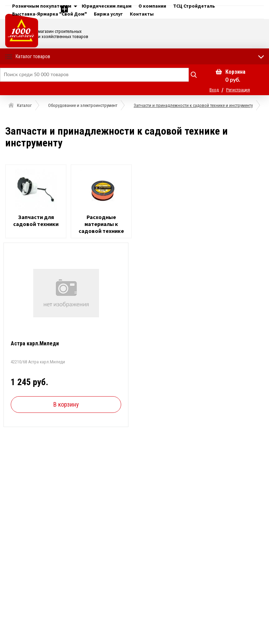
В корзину (66, 404)
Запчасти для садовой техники (36, 220)
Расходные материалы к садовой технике (101, 224)
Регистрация (238, 90)
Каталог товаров (33, 56)
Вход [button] (214, 90)
